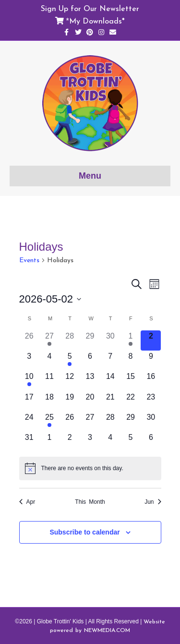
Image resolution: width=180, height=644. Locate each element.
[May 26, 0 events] (70, 422)
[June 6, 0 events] (151, 442)
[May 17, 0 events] (29, 401)
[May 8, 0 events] (131, 361)
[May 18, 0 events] (49, 401)
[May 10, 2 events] (29, 381)
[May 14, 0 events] (110, 381)
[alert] (90, 468)
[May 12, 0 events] (70, 381)
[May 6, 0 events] (90, 361)
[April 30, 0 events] (110, 340)
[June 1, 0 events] (49, 442)
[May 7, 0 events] (110, 361)
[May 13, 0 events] (90, 381)
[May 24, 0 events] (29, 422)
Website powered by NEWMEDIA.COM (108, 626)
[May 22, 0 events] (131, 401)
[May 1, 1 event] (131, 340)
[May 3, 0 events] (29, 361)
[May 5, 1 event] (70, 361)
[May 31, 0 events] (29, 442)
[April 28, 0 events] (70, 340)
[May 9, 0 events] (151, 361)
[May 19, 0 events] (70, 401)
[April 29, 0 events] (90, 340)
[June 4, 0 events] (110, 442)
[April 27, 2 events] (49, 340)
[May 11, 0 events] (49, 381)
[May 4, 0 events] (49, 361)
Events (29, 260)
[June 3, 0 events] (90, 442)
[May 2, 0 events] (151, 340)
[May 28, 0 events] (110, 422)
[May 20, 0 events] (90, 401)
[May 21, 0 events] (110, 401)
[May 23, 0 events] (151, 401)
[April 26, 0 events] (29, 340)
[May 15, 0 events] (131, 381)
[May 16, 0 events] (151, 381)
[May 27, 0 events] (90, 422)
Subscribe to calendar (84, 532)
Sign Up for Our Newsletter (90, 8)
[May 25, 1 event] (49, 422)
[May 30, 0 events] (151, 422)
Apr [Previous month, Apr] (27, 502)
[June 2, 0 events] (70, 442)
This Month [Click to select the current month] (90, 502)
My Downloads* (97, 21)
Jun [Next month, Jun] (153, 502)
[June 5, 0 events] (131, 442)
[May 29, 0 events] (131, 422)
